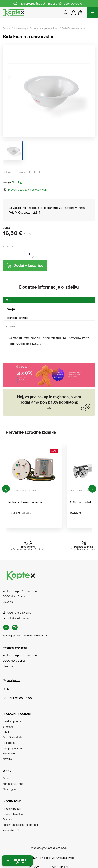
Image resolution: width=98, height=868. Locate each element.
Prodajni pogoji (12, 808)
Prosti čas (9, 743)
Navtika (7, 759)
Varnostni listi (11, 830)
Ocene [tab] (10, 326)
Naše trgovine (11, 789)
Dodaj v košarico (25, 265)
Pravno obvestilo (13, 814)
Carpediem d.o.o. (57, 848)
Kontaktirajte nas (13, 784)
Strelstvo (8, 726)
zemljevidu (13, 680)
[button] (92, 489)
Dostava (8, 819)
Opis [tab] (9, 300)
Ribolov (7, 732)
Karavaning (10, 753)
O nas (6, 778)
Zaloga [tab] (11, 309)
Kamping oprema (13, 748)
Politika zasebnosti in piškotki (20, 825)
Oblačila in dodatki (14, 737)
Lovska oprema (12, 721)
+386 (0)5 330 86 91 (18, 612)
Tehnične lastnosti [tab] (17, 318)
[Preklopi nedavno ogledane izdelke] (17, 861)
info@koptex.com (16, 618)
